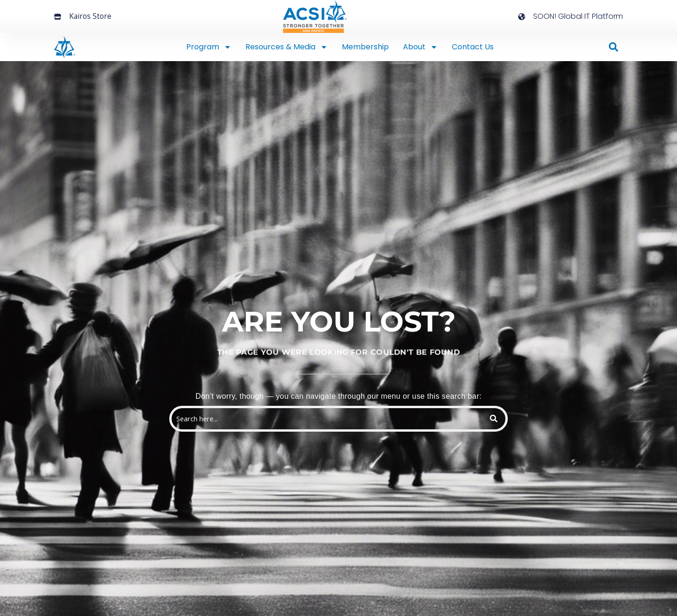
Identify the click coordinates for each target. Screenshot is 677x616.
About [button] (420, 47)
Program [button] (209, 47)
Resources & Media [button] (287, 47)
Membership (365, 47)
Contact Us (473, 47)
